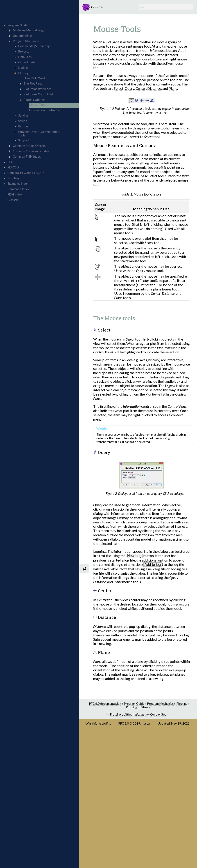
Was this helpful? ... (98, 723)
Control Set (150, 714)
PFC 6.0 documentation (105, 704)
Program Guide (134, 704)
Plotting (182, 704)
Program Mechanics (160, 704)
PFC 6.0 (123, 723)
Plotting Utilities (137, 707)
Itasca (146, 723)
